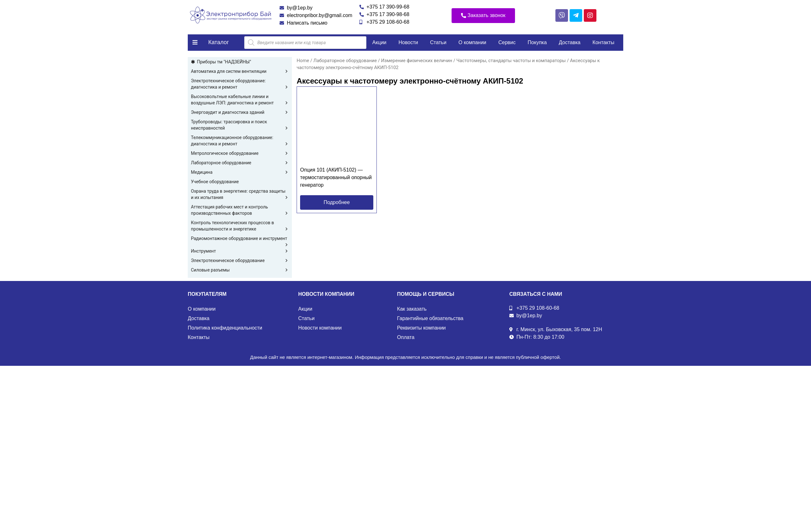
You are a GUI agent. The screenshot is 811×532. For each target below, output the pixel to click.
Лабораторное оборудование (240, 163)
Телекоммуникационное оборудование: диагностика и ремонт (240, 141)
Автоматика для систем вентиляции (240, 71)
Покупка (537, 42)
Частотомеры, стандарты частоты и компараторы (511, 61)
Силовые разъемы (240, 270)
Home (303, 61)
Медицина (240, 172)
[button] (483, 16)
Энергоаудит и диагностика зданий (240, 112)
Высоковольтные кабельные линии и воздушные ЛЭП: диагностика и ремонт (240, 100)
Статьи (438, 42)
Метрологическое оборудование (240, 153)
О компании (472, 42)
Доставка (570, 42)
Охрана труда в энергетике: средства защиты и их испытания (240, 195)
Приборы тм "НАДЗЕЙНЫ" (224, 62)
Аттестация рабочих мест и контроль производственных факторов (240, 210)
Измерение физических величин (416, 61)
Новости (408, 42)
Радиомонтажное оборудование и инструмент (240, 239)
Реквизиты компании (421, 328)
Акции (379, 42)
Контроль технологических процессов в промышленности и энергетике (240, 226)
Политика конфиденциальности (225, 328)
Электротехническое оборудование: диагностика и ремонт (240, 84)
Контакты (604, 42)
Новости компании (320, 328)
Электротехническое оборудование (240, 260)
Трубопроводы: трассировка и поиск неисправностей (240, 125)
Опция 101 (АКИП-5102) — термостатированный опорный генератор (336, 177)
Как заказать (412, 309)
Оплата (406, 337)
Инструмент (240, 251)
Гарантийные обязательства (430, 318)
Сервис (507, 42)
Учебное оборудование (215, 182)
